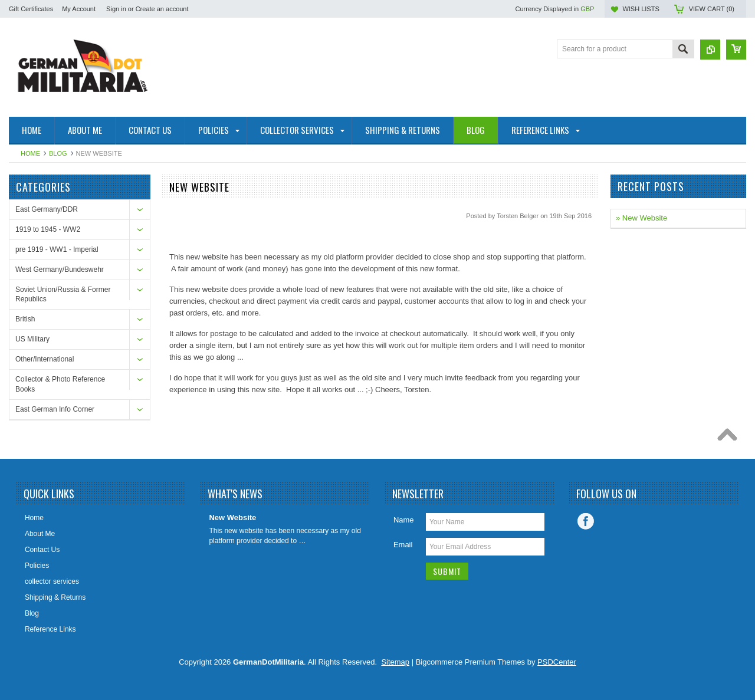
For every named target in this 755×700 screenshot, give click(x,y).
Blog (58, 153)
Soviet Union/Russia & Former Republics (63, 295)
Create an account (162, 9)
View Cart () (712, 9)
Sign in (116, 9)
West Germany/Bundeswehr (60, 270)
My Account (79, 9)
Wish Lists (641, 9)
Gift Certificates (31, 9)
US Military (32, 339)
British (25, 319)
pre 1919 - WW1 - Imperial (57, 249)
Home (30, 153)
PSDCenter (557, 662)
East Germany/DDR (47, 209)
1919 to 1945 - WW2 (48, 229)
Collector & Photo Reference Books (60, 384)
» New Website (641, 218)
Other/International (45, 359)
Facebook (586, 521)
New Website (232, 517)
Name (404, 520)
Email (403, 545)
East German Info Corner (55, 409)
